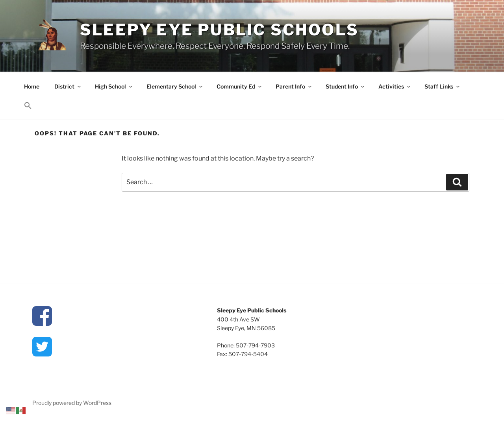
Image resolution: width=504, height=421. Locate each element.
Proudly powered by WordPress (72, 403)
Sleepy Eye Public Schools (219, 30)
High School (114, 86)
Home (32, 86)
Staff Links (443, 86)
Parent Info (294, 86)
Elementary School (175, 86)
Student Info (346, 86)
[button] (28, 106)
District (68, 86)
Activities (395, 86)
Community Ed (240, 86)
